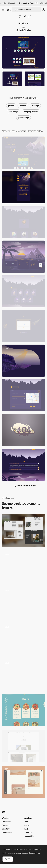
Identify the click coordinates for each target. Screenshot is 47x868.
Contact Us (29, 836)
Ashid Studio (23, 30)
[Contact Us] (23, 395)
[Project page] (23, 746)
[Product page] (23, 602)
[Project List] (23, 291)
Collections (6, 822)
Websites (6, 818)
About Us (28, 832)
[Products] (23, 638)
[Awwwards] (9, 10)
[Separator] (23, 361)
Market (27, 825)
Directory (6, 829)
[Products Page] (23, 710)
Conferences (7, 832)
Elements (6, 825)
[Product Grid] (23, 782)
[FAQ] (23, 465)
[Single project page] (23, 530)
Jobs (26, 822)
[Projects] (23, 566)
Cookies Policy (34, 853)
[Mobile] (23, 187)
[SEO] (23, 326)
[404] (23, 430)
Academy (28, 818)
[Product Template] (23, 674)
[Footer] (23, 257)
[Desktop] (23, 153)
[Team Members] (23, 222)
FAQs (27, 829)
